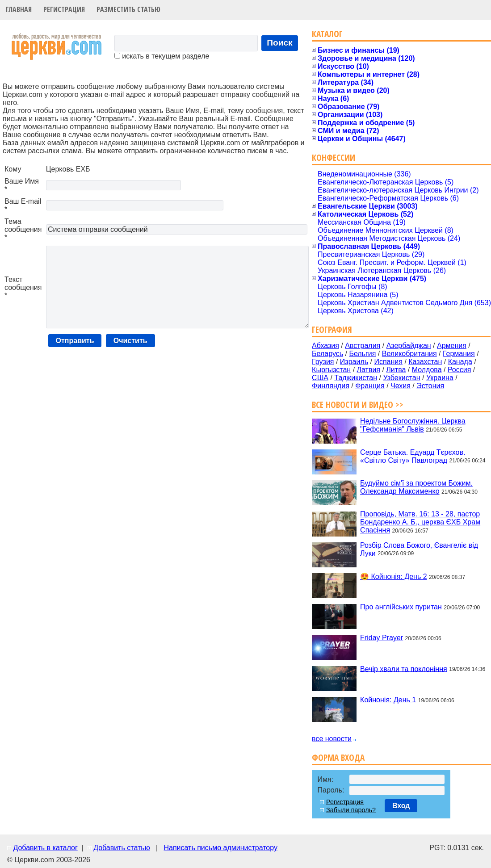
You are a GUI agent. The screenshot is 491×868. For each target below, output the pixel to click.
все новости (332, 739)
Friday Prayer (382, 638)
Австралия (363, 346)
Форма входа (338, 757)
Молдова (427, 370)
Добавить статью (122, 848)
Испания (388, 362)
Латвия (369, 370)
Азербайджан (409, 346)
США (320, 378)
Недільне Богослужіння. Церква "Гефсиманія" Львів (413, 425)
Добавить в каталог (45, 848)
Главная (19, 9)
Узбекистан (401, 378)
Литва (396, 370)
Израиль (354, 362)
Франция (370, 386)
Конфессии (334, 157)
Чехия (401, 386)
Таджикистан (356, 378)
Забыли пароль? (351, 810)
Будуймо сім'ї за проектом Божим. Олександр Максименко (416, 487)
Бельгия (362, 354)
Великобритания (409, 354)
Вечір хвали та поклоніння (404, 669)
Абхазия (325, 346)
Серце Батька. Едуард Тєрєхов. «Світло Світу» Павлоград (413, 456)
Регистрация (64, 9)
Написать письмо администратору (220, 848)
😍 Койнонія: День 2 (394, 577)
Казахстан (425, 362)
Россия (459, 370)
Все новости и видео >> (358, 405)
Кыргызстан (331, 370)
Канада (460, 362)
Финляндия (331, 386)
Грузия (323, 362)
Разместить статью (128, 9)
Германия (459, 354)
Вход (401, 806)
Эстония (430, 386)
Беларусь (327, 354)
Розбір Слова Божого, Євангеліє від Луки (419, 549)
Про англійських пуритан (401, 607)
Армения (452, 346)
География (332, 329)
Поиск (280, 43)
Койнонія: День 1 (388, 700)
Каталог (327, 34)
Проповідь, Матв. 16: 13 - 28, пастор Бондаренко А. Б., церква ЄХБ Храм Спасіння (420, 522)
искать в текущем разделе (162, 56)
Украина (440, 378)
